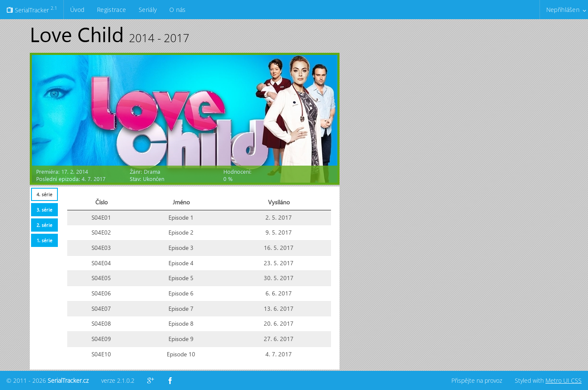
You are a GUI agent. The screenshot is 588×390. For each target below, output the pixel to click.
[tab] (44, 194)
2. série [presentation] (44, 225)
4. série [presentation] (44, 194)
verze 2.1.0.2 (118, 380)
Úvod (77, 10)
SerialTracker (32, 9)
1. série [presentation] (44, 240)
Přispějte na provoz (477, 380)
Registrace (111, 10)
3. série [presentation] (44, 210)
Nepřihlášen (563, 10)
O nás (177, 10)
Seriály (148, 10)
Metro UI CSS (564, 380)
